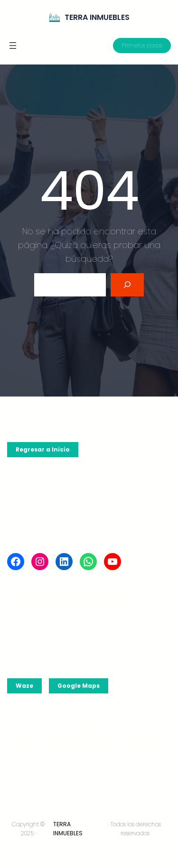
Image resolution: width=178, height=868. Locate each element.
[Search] (127, 285)
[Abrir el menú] (13, 46)
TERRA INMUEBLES (97, 17)
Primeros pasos (142, 45)
